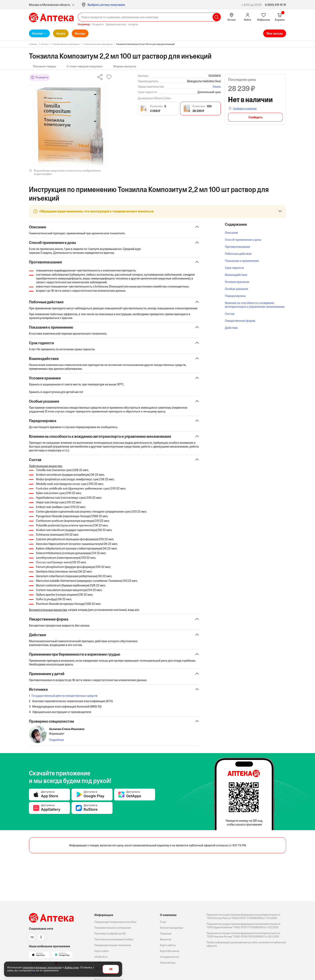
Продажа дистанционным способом (115, 922)
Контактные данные (172, 928)
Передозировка (235, 296)
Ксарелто (98, 24)
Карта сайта (102, 951)
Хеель (217, 87)
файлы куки (72, 967)
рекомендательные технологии (42, 967)
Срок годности (234, 268)
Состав (230, 314)
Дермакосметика (116, 24)
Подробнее (56, 740)
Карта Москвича (170, 951)
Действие (231, 328)
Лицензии (166, 934)
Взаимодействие (236, 275)
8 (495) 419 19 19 (276, 5)
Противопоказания (237, 247)
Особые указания (236, 289)
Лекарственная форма (240, 321)
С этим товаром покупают (85, 66)
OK (111, 969)
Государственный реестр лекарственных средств (64, 696)
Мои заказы (275, 33)
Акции (61, 33)
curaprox (133, 24)
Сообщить (255, 117)
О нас (163, 922)
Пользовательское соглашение (113, 928)
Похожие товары (45, 66)
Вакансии (166, 939)
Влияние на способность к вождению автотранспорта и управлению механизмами (255, 305)
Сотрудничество (170, 957)
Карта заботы (168, 945)
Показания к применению (242, 261)
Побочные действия (238, 254)
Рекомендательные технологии (113, 945)
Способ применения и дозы (243, 240)
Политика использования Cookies (114, 939)
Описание (231, 233)
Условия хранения (237, 282)
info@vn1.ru (101, 957)
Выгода (80, 33)
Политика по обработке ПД (110, 934)
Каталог (38, 33)
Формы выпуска (125, 66)
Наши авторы (168, 963)
